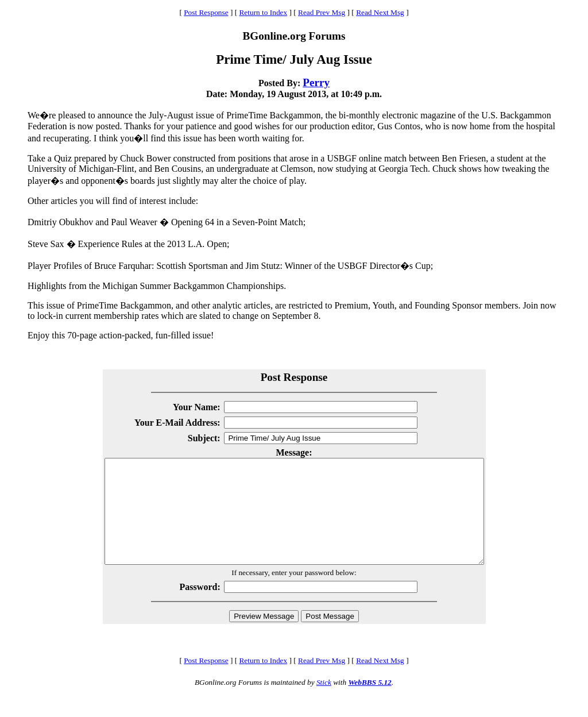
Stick (324, 703)
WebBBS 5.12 (370, 703)
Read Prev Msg (322, 12)
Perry (316, 82)
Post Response (206, 12)
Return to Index (263, 12)
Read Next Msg (380, 12)
